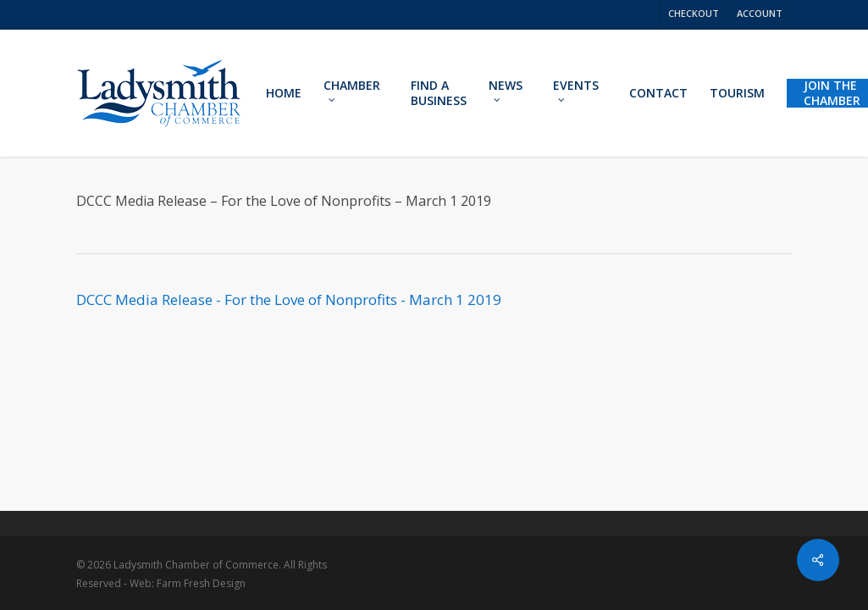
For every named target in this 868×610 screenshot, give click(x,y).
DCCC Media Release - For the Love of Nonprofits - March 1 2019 (289, 299)
